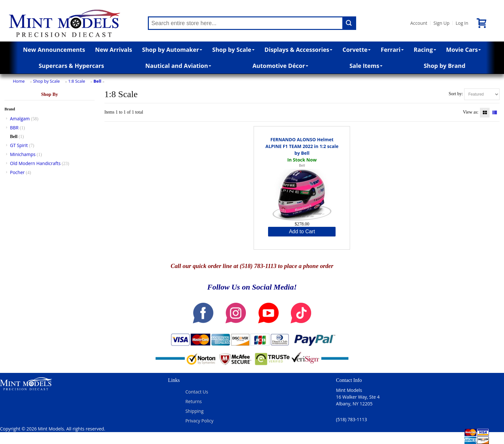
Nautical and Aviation (178, 66)
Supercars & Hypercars (71, 66)
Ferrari (392, 50)
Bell (97, 81)
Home (19, 81)
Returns (194, 401)
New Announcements (54, 50)
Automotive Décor (280, 66)
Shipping (195, 411)
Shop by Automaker (172, 50)
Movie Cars (464, 50)
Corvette (356, 50)
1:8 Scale (77, 81)
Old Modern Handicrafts (35, 163)
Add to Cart (302, 231)
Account (419, 23)
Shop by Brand (445, 66)
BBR (14, 128)
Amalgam (20, 119)
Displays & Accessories (298, 50)
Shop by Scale (233, 50)
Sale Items (366, 66)
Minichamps (23, 154)
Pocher (17, 172)
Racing (425, 50)
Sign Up (441, 23)
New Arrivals (114, 50)
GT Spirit (19, 145)
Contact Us (197, 392)
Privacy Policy (199, 421)
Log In (462, 23)
